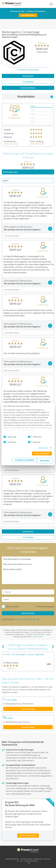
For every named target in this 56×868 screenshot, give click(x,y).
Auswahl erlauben (25, 460)
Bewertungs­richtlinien (12, 859)
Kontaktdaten (35, 96)
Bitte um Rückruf (12, 607)
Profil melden (38, 637)
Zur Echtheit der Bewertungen (28, 70)
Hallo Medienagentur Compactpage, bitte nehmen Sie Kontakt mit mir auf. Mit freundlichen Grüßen (28, 570)
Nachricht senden (28, 613)
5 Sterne (33, 106)
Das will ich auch (28, 15)
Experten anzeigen (28, 709)
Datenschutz (38, 859)
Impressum (47, 859)
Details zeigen (43, 448)
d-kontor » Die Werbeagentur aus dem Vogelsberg (23, 654)
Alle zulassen (42, 453)
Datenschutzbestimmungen (25, 619)
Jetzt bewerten (28, 76)
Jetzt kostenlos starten (28, 835)
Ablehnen (45, 461)
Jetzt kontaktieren (28, 88)
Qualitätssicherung (26, 859)
